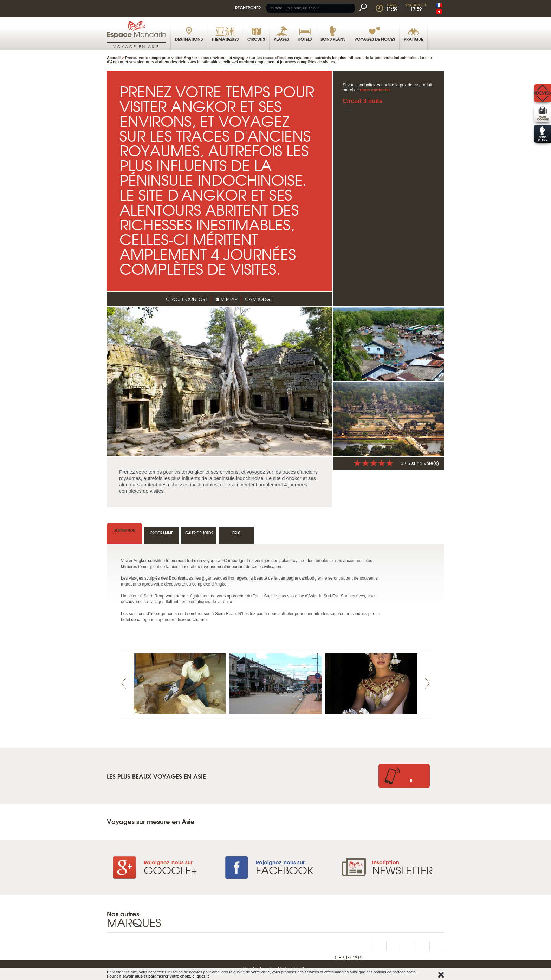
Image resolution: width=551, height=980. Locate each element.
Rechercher (248, 8)
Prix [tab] (236, 533)
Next (427, 683)
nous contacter (375, 90)
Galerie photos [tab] (199, 533)
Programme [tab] (162, 533)
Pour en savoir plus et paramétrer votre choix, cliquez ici (159, 976)
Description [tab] (124, 530)
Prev (124, 683)
